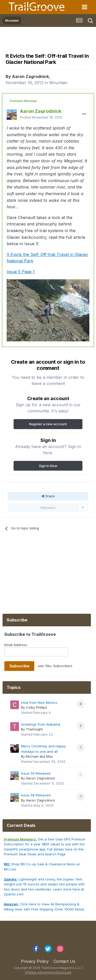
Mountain (58, 83)
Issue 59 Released (36, 773)
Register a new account (48, 424)
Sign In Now (48, 466)
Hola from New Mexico (39, 702)
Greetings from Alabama (41, 724)
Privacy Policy (35, 961)
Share (48, 496)
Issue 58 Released (36, 795)
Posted (41, 117)
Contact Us (64, 961)
